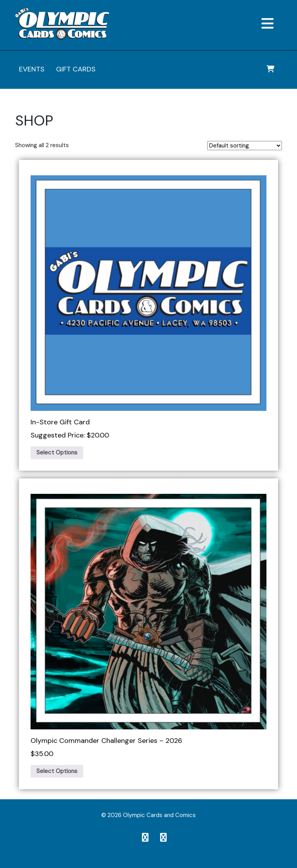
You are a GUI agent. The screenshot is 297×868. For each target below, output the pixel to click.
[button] (239, 24)
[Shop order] (245, 146)
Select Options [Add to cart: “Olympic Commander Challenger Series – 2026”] (57, 771)
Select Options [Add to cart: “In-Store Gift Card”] (57, 453)
